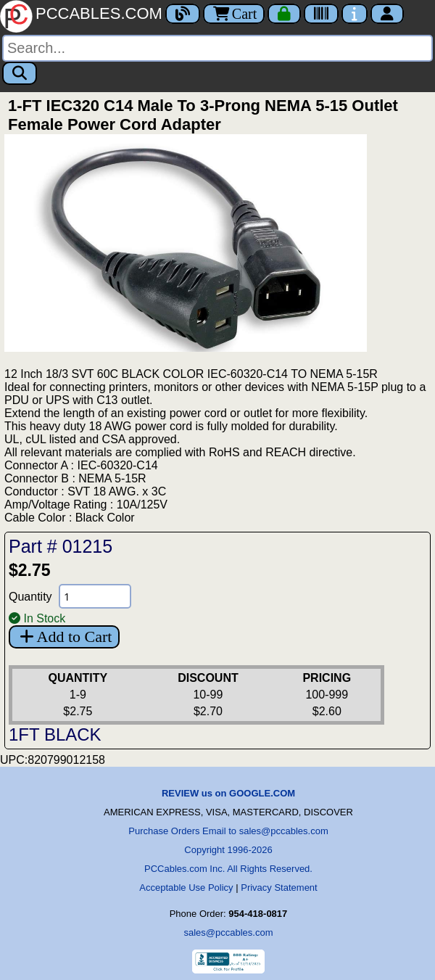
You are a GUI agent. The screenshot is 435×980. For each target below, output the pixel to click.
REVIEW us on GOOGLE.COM (228, 793)
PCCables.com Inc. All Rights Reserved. (228, 869)
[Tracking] (321, 14)
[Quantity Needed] (95, 596)
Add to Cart (64, 637)
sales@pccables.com (228, 932)
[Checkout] (284, 14)
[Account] (387, 14)
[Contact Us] (355, 14)
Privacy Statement (279, 888)
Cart (234, 14)
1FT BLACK (55, 734)
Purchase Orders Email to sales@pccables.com (228, 831)
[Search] (217, 48)
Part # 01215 (61, 546)
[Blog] (183, 14)
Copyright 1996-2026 (228, 850)
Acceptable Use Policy (186, 888)
